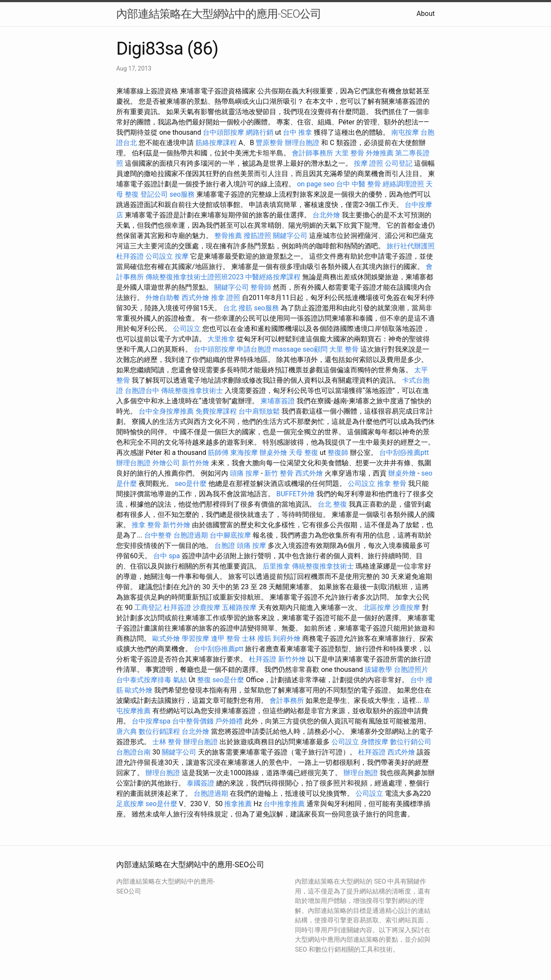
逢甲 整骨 (226, 638)
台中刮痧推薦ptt (404, 453)
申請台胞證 (254, 349)
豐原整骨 (269, 143)
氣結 (180, 680)
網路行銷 (260, 132)
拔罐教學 (378, 669)
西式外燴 (195, 298)
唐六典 (127, 731)
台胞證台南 (133, 752)
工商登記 (148, 607)
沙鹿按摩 (207, 607)
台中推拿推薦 (284, 804)
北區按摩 (377, 607)
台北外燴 (326, 215)
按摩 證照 (368, 163)
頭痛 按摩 (245, 473)
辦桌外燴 (273, 453)
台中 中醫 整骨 (359, 184)
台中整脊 (158, 535)
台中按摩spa (151, 721)
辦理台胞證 (302, 143)
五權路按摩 (239, 607)
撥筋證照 (257, 236)
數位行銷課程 (159, 731)
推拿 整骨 (392, 484)
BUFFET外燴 (296, 494)
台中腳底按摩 (230, 535)
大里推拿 (221, 339)
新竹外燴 (195, 463)
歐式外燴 (166, 638)
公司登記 (399, 163)
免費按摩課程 (216, 411)
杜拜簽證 (130, 256)
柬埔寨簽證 (278, 401)
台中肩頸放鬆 (259, 411)
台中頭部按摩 (223, 132)
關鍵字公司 (290, 236)
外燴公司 (166, 463)
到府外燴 (287, 638)
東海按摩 (244, 453)
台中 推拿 (297, 132)
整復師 (338, 453)
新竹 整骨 (279, 473)
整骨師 (261, 287)
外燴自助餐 (163, 298)
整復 (204, 680)
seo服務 (182, 194)
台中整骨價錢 (193, 721)
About (426, 14)
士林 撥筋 (257, 638)
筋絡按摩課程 (216, 143)
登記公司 (154, 194)
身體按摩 (375, 742)
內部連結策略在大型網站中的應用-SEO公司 (219, 14)
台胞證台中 (142, 391)
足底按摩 (130, 804)
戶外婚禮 (229, 721)
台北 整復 (332, 504)
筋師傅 (218, 453)
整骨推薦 (228, 236)
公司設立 (159, 256)
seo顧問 (315, 349)
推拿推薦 (238, 804)
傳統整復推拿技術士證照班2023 (195, 277)
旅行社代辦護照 (411, 246)
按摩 (182, 256)
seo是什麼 (191, 484)
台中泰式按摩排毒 (144, 680)
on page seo (316, 184)
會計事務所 (287, 700)
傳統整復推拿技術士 (192, 391)
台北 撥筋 (238, 308)
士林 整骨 (167, 742)
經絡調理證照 (403, 184)
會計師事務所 (313, 153)
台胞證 (225, 546)
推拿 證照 (226, 298)
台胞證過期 (191, 535)
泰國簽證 (201, 783)
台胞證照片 (411, 669)
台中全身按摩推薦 (166, 411)
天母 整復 (303, 453)
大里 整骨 (350, 153)
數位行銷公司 (411, 742)
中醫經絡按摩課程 (273, 277)
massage (287, 349)
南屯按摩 (405, 132)
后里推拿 (276, 566)
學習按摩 (195, 638)
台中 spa (167, 556)
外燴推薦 (380, 153)
